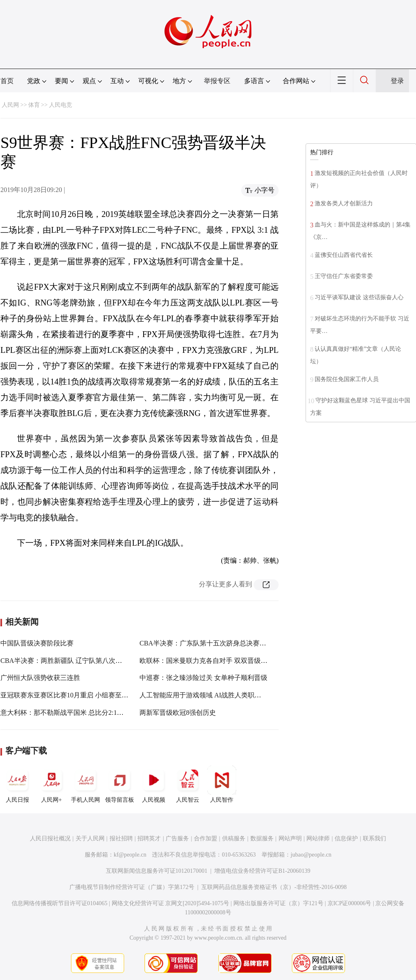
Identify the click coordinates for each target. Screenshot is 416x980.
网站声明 (290, 838)
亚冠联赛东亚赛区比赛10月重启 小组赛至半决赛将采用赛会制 (91, 695)
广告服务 (177, 838)
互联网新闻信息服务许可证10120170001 (157, 871)
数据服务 (262, 838)
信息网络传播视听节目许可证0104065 (60, 903)
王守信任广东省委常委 (344, 276)
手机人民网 (86, 784)
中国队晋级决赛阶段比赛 (37, 643)
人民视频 (154, 784)
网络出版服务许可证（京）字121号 (278, 903)
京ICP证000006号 (350, 903)
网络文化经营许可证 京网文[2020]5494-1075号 (171, 903)
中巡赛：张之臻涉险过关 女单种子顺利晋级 (203, 678)
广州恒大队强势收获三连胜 (40, 678)
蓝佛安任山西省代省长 (344, 255)
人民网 (10, 105)
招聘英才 (149, 838)
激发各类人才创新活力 (344, 203)
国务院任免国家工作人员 (347, 379)
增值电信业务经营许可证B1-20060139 (262, 871)
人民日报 (17, 784)
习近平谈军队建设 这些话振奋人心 (359, 297)
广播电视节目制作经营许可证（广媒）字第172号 (132, 887)
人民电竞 (61, 105)
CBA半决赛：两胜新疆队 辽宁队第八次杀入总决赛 (75, 661)
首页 (7, 81)
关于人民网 (90, 838)
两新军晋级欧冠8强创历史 (178, 713)
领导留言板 (120, 784)
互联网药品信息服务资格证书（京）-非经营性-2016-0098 (274, 887)
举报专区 (217, 81)
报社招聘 (121, 838)
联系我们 (374, 838)
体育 (34, 105)
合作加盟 (206, 838)
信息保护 (346, 838)
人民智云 (188, 784)
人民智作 (222, 784)
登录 (397, 81)
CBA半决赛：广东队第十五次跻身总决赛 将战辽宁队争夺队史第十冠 (240, 643)
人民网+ (51, 784)
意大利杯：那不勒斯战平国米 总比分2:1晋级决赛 (72, 713)
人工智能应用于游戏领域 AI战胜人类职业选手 (207, 695)
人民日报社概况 (50, 838)
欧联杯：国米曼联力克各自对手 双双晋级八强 (207, 661)
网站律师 (318, 838)
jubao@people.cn (311, 855)
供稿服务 (234, 838)
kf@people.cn (130, 855)
